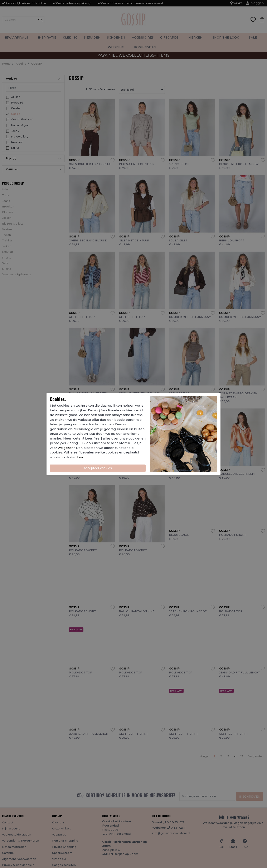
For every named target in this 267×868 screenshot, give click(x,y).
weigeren (66, 448)
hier (80, 457)
